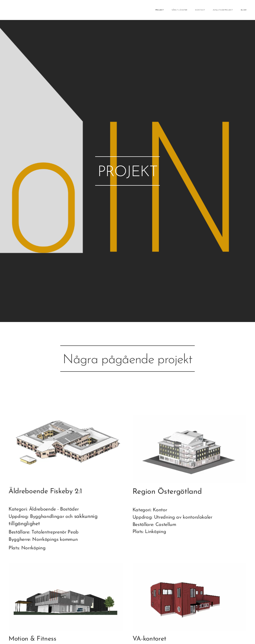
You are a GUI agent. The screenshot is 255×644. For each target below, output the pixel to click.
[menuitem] (217, 10)
